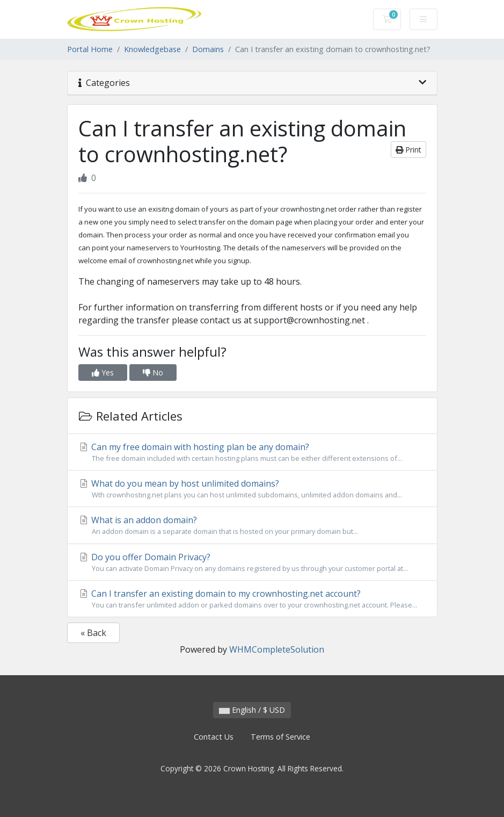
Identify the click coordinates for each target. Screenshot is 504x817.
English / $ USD (252, 710)
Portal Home (90, 49)
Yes (103, 373)
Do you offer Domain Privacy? (252, 562)
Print (408, 150)
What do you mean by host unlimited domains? (252, 489)
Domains (208, 49)
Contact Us (214, 737)
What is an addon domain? (252, 525)
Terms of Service (280, 737)
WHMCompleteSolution (277, 649)
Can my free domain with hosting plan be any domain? (252, 452)
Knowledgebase (152, 49)
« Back (93, 633)
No (153, 373)
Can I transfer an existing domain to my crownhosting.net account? (252, 599)
